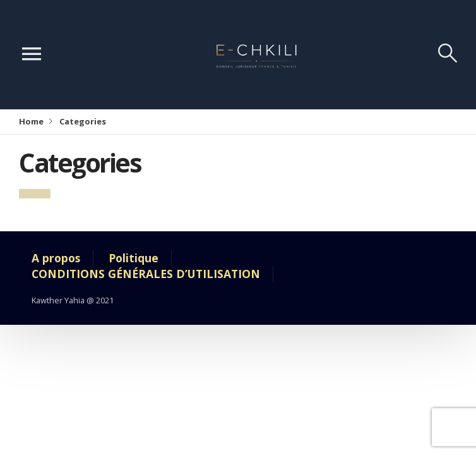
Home (31, 121)
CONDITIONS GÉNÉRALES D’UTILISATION (146, 274)
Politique (134, 258)
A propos (56, 258)
